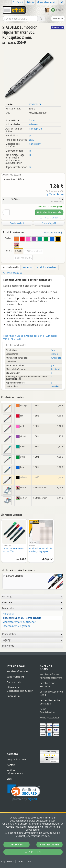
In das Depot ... (50, 218)
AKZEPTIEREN (33, 852)
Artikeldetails (11, 267)
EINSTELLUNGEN (49, 845)
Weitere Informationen (15, 772)
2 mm (32, 120)
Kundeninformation (18, 671)
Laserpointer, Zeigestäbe (16, 626)
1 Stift (18, 251)
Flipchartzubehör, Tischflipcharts (22, 618)
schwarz (34, 124)
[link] (24, 793)
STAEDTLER (35, 104)
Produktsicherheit (47, 267)
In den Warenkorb (49, 212)
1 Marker (55, 386)
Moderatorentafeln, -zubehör (19, 622)
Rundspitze (35, 129)
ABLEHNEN (16, 845)
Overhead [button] (32, 602)
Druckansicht (17, 223)
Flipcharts (8, 614)
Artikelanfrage (13, 273)
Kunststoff (35, 144)
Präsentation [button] (32, 634)
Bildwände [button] (32, 646)
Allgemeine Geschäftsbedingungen (20, 689)
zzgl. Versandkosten (54, 194)
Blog (9, 779)
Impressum (8, 861)
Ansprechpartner (16, 759)
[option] (14, 542)
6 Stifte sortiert (23, 258)
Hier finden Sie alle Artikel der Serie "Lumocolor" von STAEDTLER (31, 337)
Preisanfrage (49, 223)
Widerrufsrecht (15, 677)
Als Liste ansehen (53, 233)
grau (32, 140)
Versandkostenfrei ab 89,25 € (50, 702)
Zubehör (28, 267)
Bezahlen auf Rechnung (47, 685)
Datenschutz (24, 861)
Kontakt (11, 765)
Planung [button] (32, 596)
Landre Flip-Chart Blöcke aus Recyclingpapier (41, 550)
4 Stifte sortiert (33, 251)
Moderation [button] (32, 608)
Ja (30, 135)
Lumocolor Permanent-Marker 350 (13, 550)
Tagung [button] (32, 640)
